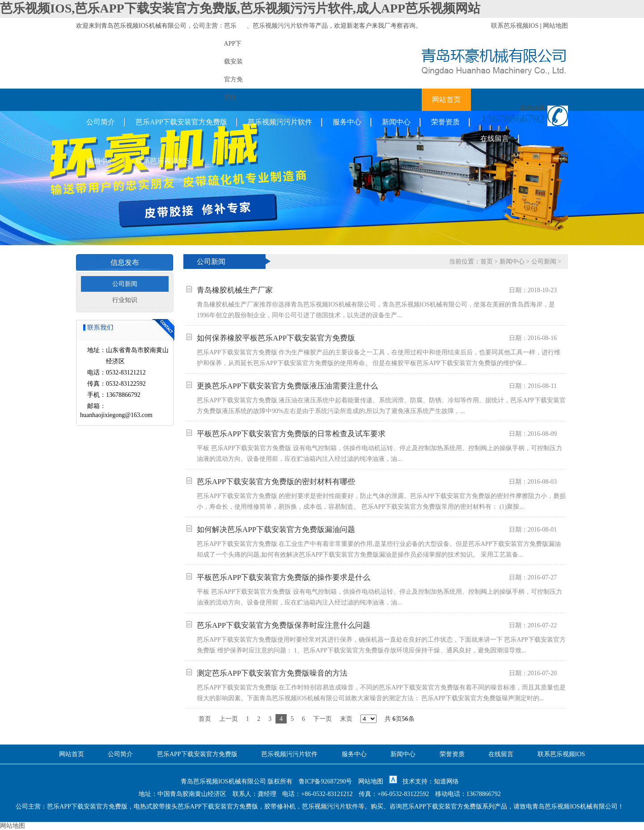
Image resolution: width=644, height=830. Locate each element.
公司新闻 (125, 284)
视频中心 (101, 161)
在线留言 (495, 138)
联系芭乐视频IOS (515, 26)
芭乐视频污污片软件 (281, 26)
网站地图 (555, 26)
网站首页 (446, 100)
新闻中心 (396, 122)
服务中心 (347, 122)
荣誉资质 (445, 122)
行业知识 (125, 300)
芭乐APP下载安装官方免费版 (181, 122)
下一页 (322, 719)
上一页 (229, 719)
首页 (487, 262)
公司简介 (101, 122)
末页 (346, 719)
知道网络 (446, 781)
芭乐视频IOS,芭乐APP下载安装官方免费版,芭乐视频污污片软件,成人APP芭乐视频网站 (240, 8)
